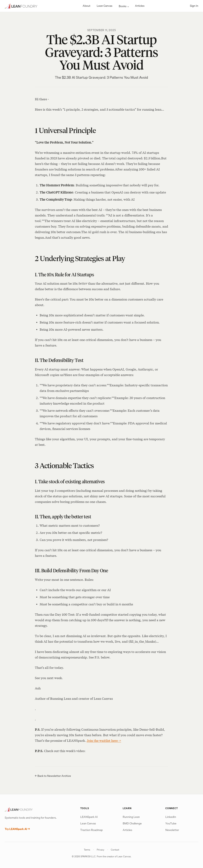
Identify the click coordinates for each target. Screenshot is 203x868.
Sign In (194, 6)
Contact (115, 850)
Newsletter (172, 830)
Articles (140, 6)
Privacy (101, 850)
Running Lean (131, 817)
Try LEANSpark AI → (17, 829)
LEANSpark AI (89, 817)
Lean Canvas (105, 6)
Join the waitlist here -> (104, 741)
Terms (87, 850)
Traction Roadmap (91, 830)
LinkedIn (171, 817)
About (87, 6)
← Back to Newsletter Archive (53, 776)
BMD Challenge (132, 823)
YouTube (171, 823)
